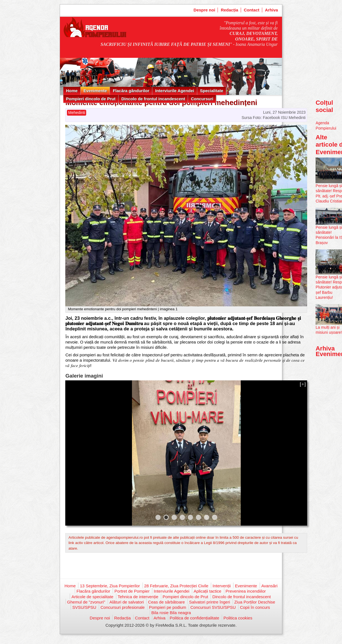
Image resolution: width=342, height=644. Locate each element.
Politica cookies (238, 618)
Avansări (269, 586)
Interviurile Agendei (174, 91)
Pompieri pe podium (168, 607)
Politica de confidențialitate (194, 618)
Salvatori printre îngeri (210, 602)
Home (72, 91)
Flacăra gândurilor (131, 91)
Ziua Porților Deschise (255, 602)
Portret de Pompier (132, 591)
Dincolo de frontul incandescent (153, 99)
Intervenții (222, 586)
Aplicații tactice (207, 591)
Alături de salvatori (127, 602)
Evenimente (95, 91)
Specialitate (212, 91)
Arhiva (272, 10)
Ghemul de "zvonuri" (86, 602)
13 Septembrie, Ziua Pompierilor (110, 586)
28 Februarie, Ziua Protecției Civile (176, 586)
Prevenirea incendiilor (246, 591)
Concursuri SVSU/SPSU (213, 607)
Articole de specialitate (92, 597)
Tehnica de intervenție (138, 597)
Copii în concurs (255, 607)
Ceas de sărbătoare (167, 602)
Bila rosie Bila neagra (171, 613)
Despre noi (204, 10)
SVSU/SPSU (84, 607)
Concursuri (202, 99)
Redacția (229, 10)
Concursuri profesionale (122, 607)
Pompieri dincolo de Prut (91, 99)
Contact (252, 10)
